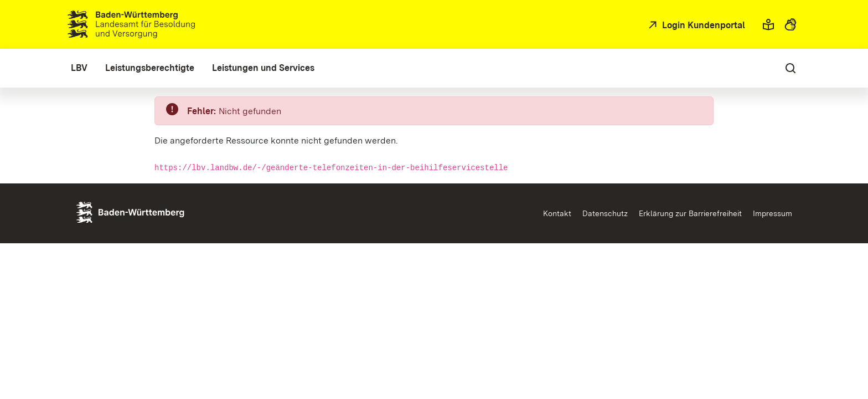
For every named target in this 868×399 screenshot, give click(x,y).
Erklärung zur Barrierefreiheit (690, 213)
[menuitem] (79, 68)
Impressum (773, 213)
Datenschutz (605, 213)
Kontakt (557, 213)
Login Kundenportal (702, 25)
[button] (768, 24)
